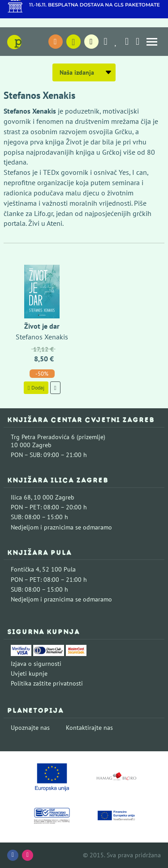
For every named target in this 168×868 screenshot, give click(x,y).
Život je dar (42, 326)
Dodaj (36, 388)
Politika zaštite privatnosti (47, 683)
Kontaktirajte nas (89, 728)
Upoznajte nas (30, 728)
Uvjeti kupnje (29, 673)
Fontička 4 (25, 569)
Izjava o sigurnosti (36, 664)
